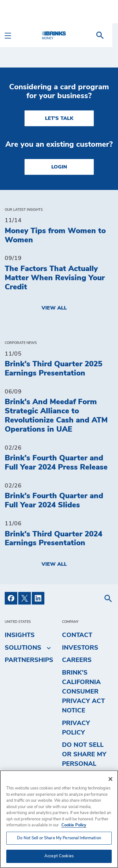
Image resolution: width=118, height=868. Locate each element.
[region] (59, 819)
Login (59, 167)
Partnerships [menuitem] (29, 660)
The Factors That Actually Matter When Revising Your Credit (55, 278)
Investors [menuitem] (80, 648)
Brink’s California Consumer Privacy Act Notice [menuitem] (83, 692)
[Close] (110, 779)
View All (54, 308)
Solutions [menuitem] (23, 648)
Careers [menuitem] (77, 660)
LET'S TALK (59, 118)
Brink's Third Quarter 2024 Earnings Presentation (53, 539)
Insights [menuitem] (20, 635)
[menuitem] (106, 35)
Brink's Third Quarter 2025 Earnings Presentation (53, 369)
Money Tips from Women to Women (55, 236)
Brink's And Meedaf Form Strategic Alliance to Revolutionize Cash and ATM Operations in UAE (56, 416)
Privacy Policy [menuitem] (76, 728)
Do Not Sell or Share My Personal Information (84, 759)
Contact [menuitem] (77, 635)
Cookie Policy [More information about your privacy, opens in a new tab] (74, 825)
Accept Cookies (59, 856)
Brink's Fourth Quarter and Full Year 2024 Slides (54, 501)
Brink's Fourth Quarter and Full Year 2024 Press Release (56, 463)
